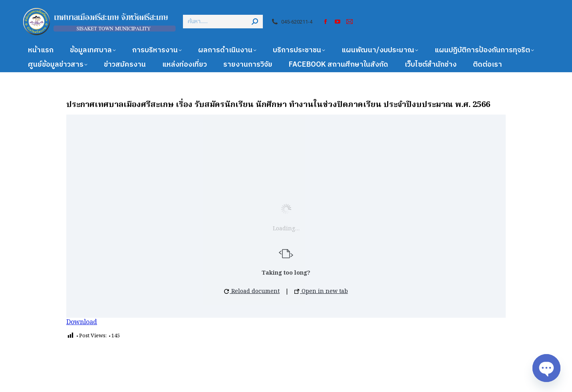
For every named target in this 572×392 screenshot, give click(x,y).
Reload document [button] (252, 291)
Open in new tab (321, 291)
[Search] (223, 22)
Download (82, 323)
